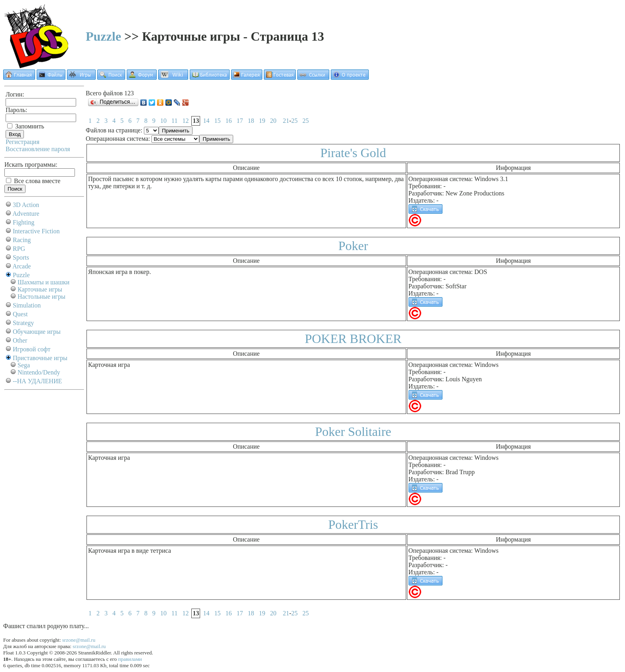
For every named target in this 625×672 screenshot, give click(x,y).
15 (217, 121)
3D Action (26, 205)
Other (20, 340)
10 (163, 121)
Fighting (24, 222)
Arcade (22, 266)
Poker (353, 246)
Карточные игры (40, 289)
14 (206, 121)
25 (295, 121)
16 (228, 121)
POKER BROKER (353, 339)
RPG (19, 249)
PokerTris (353, 524)
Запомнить (26, 126)
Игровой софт (32, 349)
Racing (22, 240)
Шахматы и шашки (43, 282)
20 (273, 121)
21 (286, 121)
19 (262, 121)
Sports (21, 257)
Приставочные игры (40, 358)
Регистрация (23, 142)
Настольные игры (41, 297)
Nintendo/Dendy (39, 372)
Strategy (23, 323)
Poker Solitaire (353, 432)
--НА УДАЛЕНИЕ (37, 381)
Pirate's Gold (353, 153)
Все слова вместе (33, 181)
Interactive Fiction (36, 231)
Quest (20, 314)
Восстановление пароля (38, 149)
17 (240, 121)
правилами (130, 659)
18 (251, 121)
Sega (24, 365)
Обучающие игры (37, 332)
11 (174, 121)
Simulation (27, 305)
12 (185, 121)
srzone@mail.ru (79, 640)
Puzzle (103, 36)
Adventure (26, 214)
